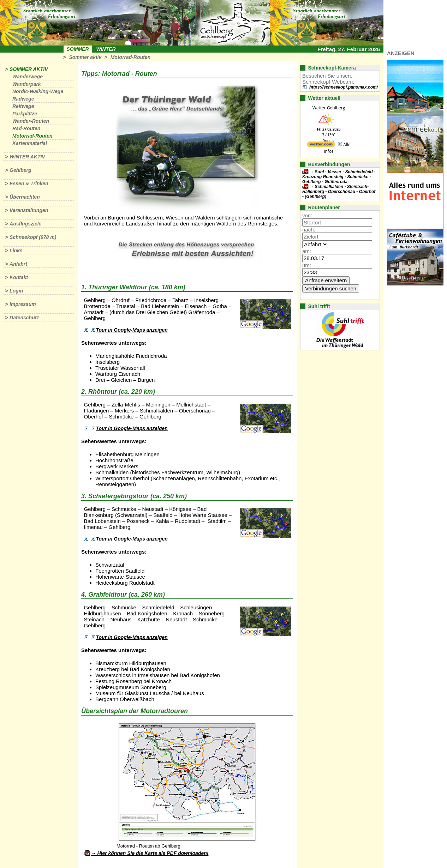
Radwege (23, 99)
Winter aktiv (27, 157)
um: (307, 265)
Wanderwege (28, 77)
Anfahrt (18, 264)
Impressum (23, 304)
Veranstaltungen (29, 210)
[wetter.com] (321, 146)
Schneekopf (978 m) (33, 237)
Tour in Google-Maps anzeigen (129, 330)
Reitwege (23, 106)
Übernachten (25, 197)
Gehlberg (20, 170)
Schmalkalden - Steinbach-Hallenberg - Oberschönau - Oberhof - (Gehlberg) (339, 192)
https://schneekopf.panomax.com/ (344, 87)
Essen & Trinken (29, 183)
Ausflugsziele (25, 224)
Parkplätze (25, 114)
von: (307, 215)
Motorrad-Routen (131, 57)
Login (16, 291)
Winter (106, 49)
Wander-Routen (31, 121)
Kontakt (19, 277)
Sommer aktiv (85, 57)
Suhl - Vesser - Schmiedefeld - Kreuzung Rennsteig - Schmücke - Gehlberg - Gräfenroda (339, 177)
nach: (309, 230)
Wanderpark (27, 84)
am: (307, 251)
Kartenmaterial (30, 143)
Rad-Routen (26, 128)
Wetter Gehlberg (329, 108)
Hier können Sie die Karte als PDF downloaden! (153, 853)
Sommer (78, 49)
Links (16, 251)
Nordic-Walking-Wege (38, 91)
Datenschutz (24, 318)
